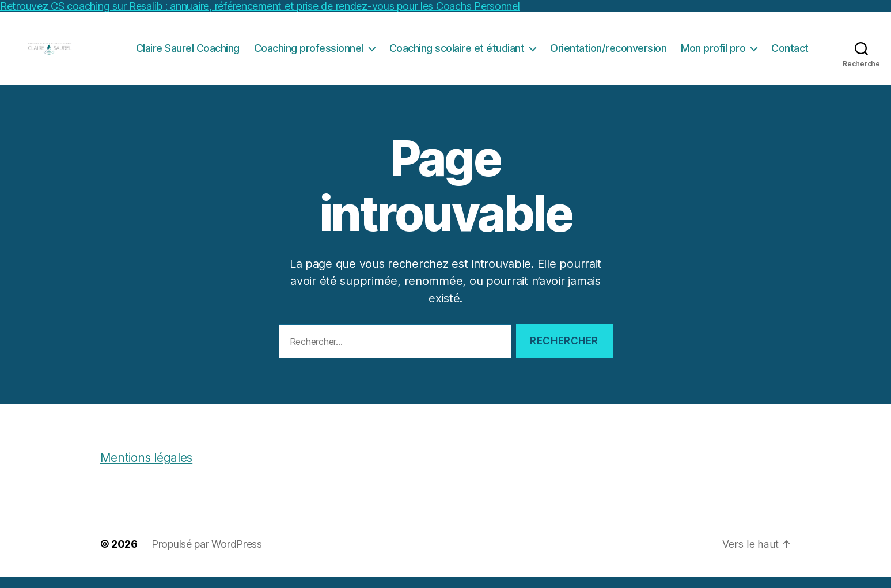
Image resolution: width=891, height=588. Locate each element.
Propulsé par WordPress (207, 555)
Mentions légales (147, 469)
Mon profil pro (713, 54)
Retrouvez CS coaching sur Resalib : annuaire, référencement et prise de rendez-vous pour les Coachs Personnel (260, 6)
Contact (790, 54)
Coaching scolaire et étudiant (457, 54)
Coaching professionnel (309, 54)
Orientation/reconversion (608, 54)
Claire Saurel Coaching (188, 54)
